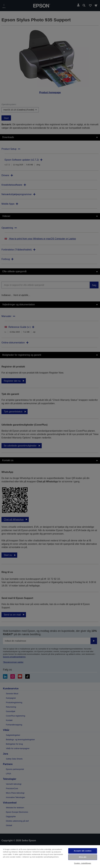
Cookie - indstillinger (83, 863)
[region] (50, 856)
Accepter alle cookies (83, 851)
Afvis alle (83, 857)
